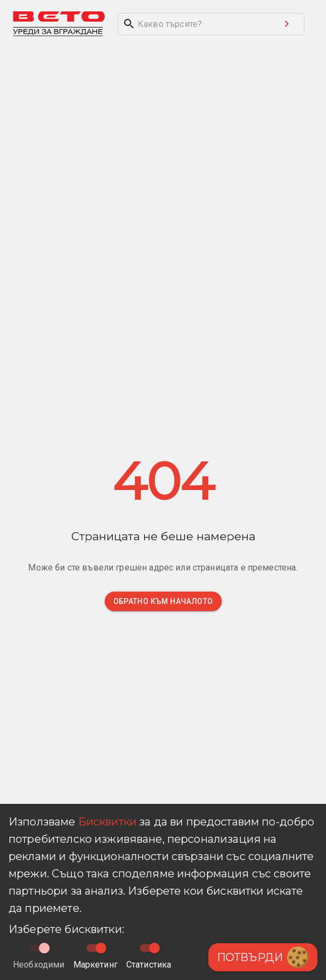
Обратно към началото (163, 601)
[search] (194, 24)
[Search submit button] (287, 24)
